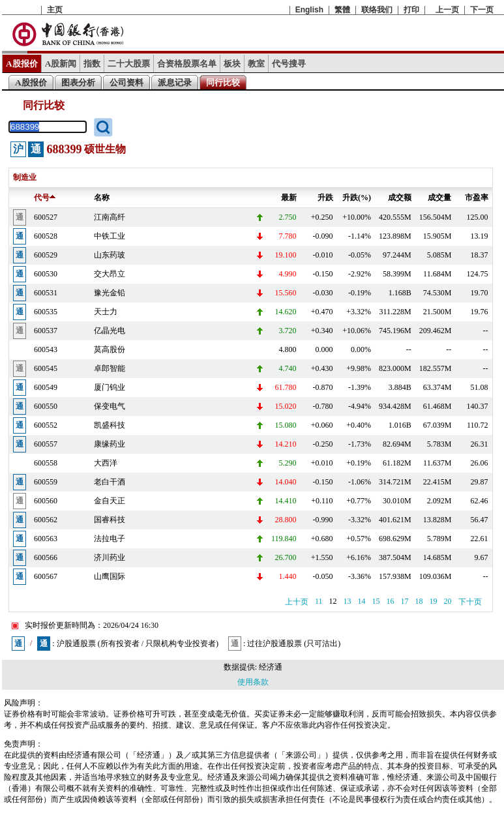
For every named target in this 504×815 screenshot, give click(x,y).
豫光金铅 (110, 293)
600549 (46, 387)
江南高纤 (110, 217)
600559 (46, 482)
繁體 (342, 10)
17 (405, 601)
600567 (46, 576)
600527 (46, 217)
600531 (46, 293)
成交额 (400, 198)
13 (348, 601)
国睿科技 (110, 520)
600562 (46, 520)
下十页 (470, 602)
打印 (411, 10)
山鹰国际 (110, 576)
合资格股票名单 (187, 64)
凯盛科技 (110, 425)
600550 (46, 406)
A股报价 (22, 64)
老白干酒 (110, 482)
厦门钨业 (110, 387)
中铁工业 (110, 236)
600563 (46, 539)
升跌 (325, 198)
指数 (92, 64)
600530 (46, 274)
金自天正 (110, 501)
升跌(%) (357, 198)
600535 (46, 312)
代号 (45, 198)
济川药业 (110, 557)
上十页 (297, 602)
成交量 (439, 198)
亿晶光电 (110, 331)
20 (448, 601)
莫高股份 (110, 349)
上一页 (447, 10)
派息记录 (175, 82)
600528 (46, 236)
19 (434, 601)
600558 (46, 463)
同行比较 (223, 82)
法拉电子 (110, 539)
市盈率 (477, 198)
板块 (232, 64)
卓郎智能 (110, 368)
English (309, 10)
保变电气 (110, 406)
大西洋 (106, 463)
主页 (55, 10)
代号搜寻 (289, 64)
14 (362, 601)
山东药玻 (110, 255)
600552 (46, 425)
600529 (46, 255)
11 (319, 601)
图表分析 (78, 82)
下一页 (482, 10)
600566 (46, 557)
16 (391, 601)
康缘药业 (110, 444)
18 (419, 601)
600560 (46, 501)
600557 (46, 444)
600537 (46, 331)
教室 (256, 64)
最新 (289, 198)
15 (376, 601)
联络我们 (377, 10)
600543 (46, 349)
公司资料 (126, 82)
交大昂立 (110, 274)
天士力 (106, 312)
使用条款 (253, 682)
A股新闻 (61, 64)
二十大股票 (129, 64)
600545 (46, 368)
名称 (102, 198)
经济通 (271, 667)
